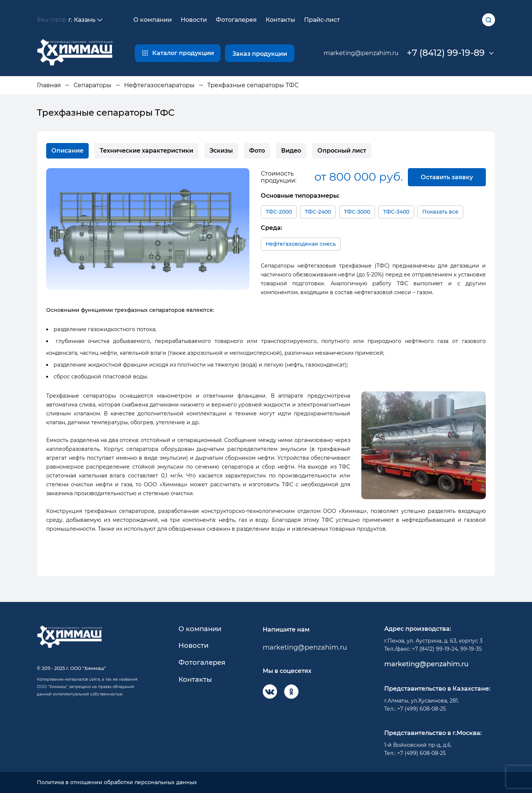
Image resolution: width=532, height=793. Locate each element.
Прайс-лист (322, 20)
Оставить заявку (447, 177)
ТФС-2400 (318, 212)
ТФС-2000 (279, 212)
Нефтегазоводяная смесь (301, 244)
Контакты (280, 20)
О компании (153, 20)
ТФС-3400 (396, 212)
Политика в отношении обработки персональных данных (117, 782)
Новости (194, 20)
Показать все (440, 212)
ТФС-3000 (357, 212)
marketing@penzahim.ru (361, 53)
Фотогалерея (236, 20)
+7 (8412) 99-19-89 (446, 53)
